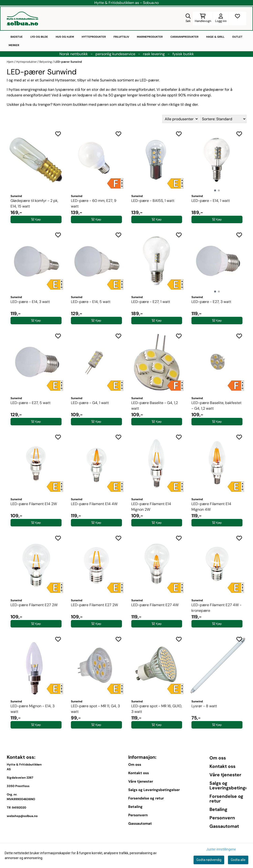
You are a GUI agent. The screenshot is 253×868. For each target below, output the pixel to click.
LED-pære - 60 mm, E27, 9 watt (94, 203)
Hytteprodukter (94, 37)
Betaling (135, 807)
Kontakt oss (139, 773)
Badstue (17, 37)
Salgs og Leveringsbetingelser (154, 790)
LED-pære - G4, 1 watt (90, 403)
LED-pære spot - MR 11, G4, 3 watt (95, 709)
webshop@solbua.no (22, 816)
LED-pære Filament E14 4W (94, 504)
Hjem (11, 62)
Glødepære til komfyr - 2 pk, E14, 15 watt (34, 203)
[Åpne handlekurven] (203, 18)
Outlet (237, 37)
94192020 (19, 808)
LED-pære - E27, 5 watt (31, 403)
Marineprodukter (150, 37)
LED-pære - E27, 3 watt (211, 302)
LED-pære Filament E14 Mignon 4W (211, 507)
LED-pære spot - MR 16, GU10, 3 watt (157, 709)
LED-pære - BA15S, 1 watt (153, 201)
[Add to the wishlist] (58, 134)
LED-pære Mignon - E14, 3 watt (33, 709)
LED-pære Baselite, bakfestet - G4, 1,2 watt (216, 406)
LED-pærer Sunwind (68, 62)
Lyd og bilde (39, 37)
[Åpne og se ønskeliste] (238, 18)
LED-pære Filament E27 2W (34, 605)
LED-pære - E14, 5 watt (91, 302)
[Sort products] (223, 119)
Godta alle (238, 860)
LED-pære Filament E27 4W (155, 605)
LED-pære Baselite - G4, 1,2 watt (155, 406)
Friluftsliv (121, 37)
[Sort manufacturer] (181, 119)
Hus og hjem (65, 37)
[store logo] (23, 18)
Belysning (46, 62)
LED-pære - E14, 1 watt (211, 201)
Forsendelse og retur (146, 798)
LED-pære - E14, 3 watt (30, 302)
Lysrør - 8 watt (204, 706)
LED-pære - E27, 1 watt (151, 302)
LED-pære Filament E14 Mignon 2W (151, 507)
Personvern (138, 815)
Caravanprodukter (184, 37)
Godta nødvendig (209, 860)
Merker (14, 45)
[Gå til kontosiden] (221, 18)
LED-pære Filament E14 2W (34, 504)
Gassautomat (140, 824)
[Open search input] (188, 18)
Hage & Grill (215, 37)
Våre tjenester (141, 781)
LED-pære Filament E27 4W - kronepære (216, 608)
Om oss (135, 765)
